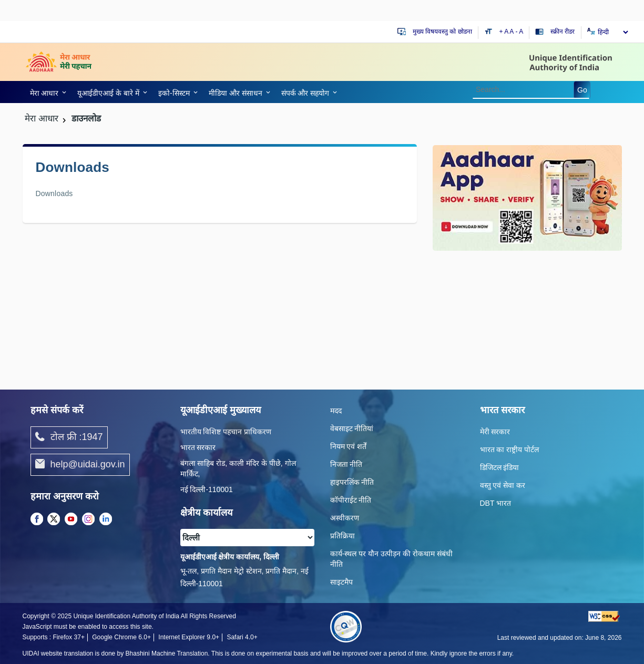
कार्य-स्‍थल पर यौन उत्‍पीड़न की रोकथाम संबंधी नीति (391, 559)
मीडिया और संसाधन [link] (236, 93)
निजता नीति (346, 464)
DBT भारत (496, 503)
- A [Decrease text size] (520, 32)
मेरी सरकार (495, 432)
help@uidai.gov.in (80, 465)
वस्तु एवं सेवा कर (503, 485)
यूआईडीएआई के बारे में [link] (108, 93)
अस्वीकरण (345, 518)
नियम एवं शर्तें (349, 446)
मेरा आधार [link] (44, 93)
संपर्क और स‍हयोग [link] (305, 93)
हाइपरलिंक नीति (352, 482)
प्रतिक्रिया (343, 536)
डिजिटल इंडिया (500, 467)
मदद (336, 411)
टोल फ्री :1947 (69, 437)
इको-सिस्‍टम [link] (174, 93)
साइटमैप (341, 582)
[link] (47, 92)
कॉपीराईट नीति (351, 500)
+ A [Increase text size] (505, 32)
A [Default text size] (512, 32)
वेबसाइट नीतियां (352, 428)
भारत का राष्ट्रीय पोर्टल (510, 450)
